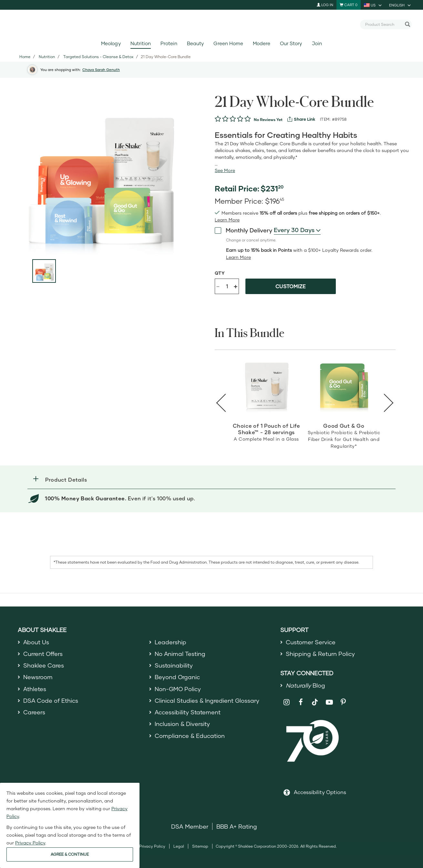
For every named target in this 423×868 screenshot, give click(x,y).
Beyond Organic (177, 677)
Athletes (35, 689)
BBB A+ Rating (237, 826)
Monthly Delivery (243, 230)
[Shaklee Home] (212, 25)
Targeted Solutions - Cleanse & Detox (98, 57)
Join (317, 43)
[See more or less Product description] (225, 170)
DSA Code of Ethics (51, 700)
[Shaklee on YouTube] (329, 703)
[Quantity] (227, 286)
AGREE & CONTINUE (70, 854)
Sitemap (200, 846)
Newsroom (38, 677)
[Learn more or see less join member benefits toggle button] (227, 220)
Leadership (170, 642)
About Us (36, 642)
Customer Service (311, 642)
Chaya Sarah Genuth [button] (101, 70)
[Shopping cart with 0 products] (349, 5)
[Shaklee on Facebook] (301, 703)
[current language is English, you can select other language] (400, 5)
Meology (111, 43)
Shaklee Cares (44, 665)
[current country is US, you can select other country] (373, 5)
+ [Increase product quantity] (236, 286)
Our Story (291, 43)
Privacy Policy (152, 846)
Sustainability (174, 665)
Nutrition (141, 43)
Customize (291, 286)
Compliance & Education (190, 736)
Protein (169, 43)
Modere (262, 43)
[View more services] (301, 119)
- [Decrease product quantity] (218, 286)
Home (25, 57)
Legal (179, 846)
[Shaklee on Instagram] (287, 703)
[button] (212, 480)
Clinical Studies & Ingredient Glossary (207, 700)
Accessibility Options (320, 792)
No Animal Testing (180, 654)
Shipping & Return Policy (320, 654)
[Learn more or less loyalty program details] (238, 257)
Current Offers (43, 654)
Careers (34, 712)
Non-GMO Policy (178, 689)
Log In (325, 5)
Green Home (228, 43)
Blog (305, 685)
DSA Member (190, 826)
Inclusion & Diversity (182, 724)
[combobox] (383, 24)
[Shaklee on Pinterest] (343, 703)
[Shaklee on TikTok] (315, 699)
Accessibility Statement (188, 712)
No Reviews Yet (268, 120)
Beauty (195, 43)
